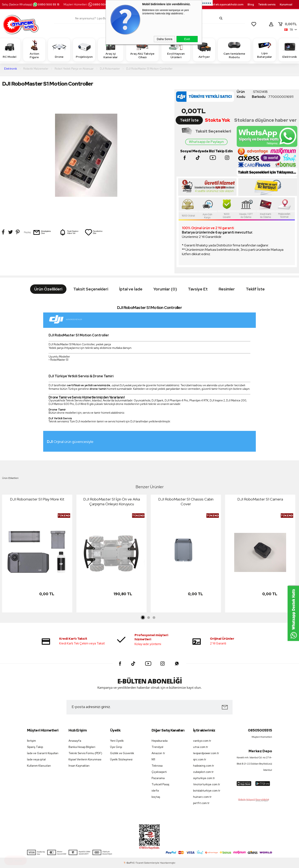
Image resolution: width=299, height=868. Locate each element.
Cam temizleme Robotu (234, 50)
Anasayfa (75, 741)
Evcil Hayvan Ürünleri (176, 50)
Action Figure (34, 50)
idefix (155, 791)
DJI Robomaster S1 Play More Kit (37, 499)
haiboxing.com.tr (204, 766)
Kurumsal (286, 4)
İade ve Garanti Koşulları (43, 753)
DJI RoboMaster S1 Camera (260, 499)
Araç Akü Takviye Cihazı (142, 50)
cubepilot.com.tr (203, 772)
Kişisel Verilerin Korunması (85, 759)
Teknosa (157, 766)
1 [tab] (143, 618)
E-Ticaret (138, 863)
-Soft (128, 863)
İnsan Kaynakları (79, 766)
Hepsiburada (160, 741)
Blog (251, 4)
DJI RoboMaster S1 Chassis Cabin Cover (186, 502)
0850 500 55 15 (46, 4)
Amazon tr (158, 753)
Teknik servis (267, 4)
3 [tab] (154, 618)
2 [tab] (148, 618)
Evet (187, 39)
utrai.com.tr (201, 747)
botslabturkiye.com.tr (207, 791)
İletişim (31, 741)
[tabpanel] (37, 555)
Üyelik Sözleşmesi (121, 759)
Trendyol (157, 747)
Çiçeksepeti (159, 772)
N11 (153, 759)
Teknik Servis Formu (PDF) (85, 753)
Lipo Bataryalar (265, 50)
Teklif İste (189, 120)
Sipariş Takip (35, 747)
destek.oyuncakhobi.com (226, 4)
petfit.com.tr (201, 803)
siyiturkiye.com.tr (204, 778)
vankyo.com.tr (202, 741)
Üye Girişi (116, 747)
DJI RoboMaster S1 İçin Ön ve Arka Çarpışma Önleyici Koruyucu (112, 502)
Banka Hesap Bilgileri (82, 747)
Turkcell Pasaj (160, 784)
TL (287, 24)
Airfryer (204, 50)
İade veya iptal (36, 759)
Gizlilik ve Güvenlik (122, 753)
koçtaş (156, 797)
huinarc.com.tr (202, 797)
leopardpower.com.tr (206, 753)
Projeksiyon (84, 50)
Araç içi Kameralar (111, 50)
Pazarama (158, 778)
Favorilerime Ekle (94, 232)
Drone (59, 50)
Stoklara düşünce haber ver (265, 120)
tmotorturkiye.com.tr (207, 784)
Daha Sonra (165, 39)
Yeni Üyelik (117, 741)
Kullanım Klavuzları (39, 766)
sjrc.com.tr (200, 759)
